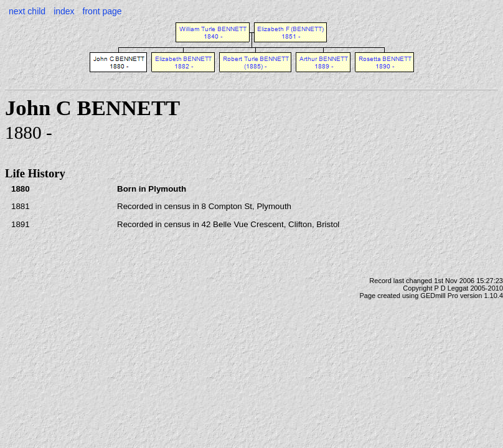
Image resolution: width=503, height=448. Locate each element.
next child (27, 11)
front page (102, 11)
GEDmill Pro (439, 296)
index (64, 11)
